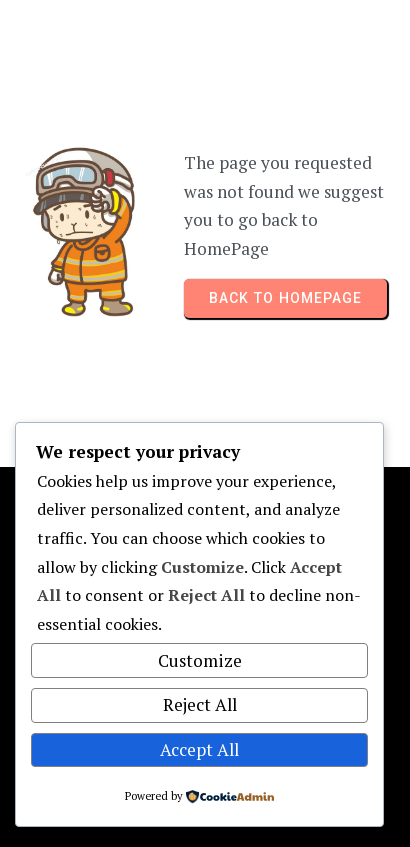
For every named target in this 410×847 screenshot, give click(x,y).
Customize (200, 660)
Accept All (199, 749)
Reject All (200, 704)
